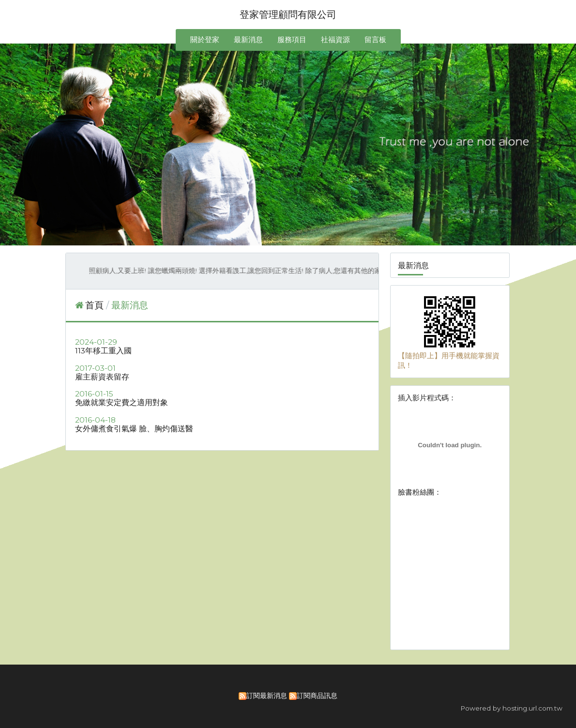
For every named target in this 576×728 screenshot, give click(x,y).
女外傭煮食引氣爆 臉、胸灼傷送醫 (134, 429)
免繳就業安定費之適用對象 (121, 402)
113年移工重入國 (103, 351)
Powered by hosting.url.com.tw (511, 708)
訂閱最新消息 (267, 696)
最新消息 (130, 305)
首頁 (94, 305)
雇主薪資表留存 (102, 377)
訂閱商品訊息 (317, 696)
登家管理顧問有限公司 (288, 15)
